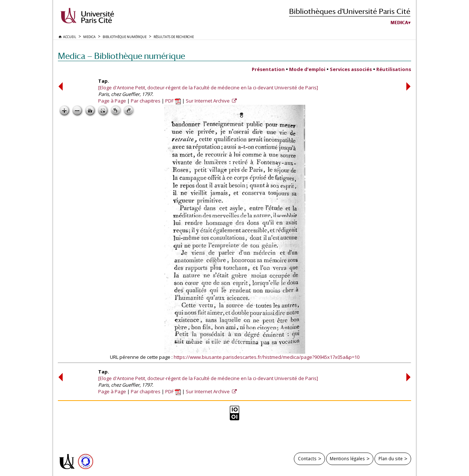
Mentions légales (347, 458)
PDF (173, 101)
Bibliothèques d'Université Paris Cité (350, 11)
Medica (399, 23)
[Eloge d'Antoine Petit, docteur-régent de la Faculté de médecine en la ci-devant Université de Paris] (208, 88)
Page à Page (112, 101)
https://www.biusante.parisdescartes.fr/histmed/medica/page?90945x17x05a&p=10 (267, 357)
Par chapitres (146, 101)
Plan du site (391, 458)
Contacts (307, 458)
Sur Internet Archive (208, 101)
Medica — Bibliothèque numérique (121, 56)
